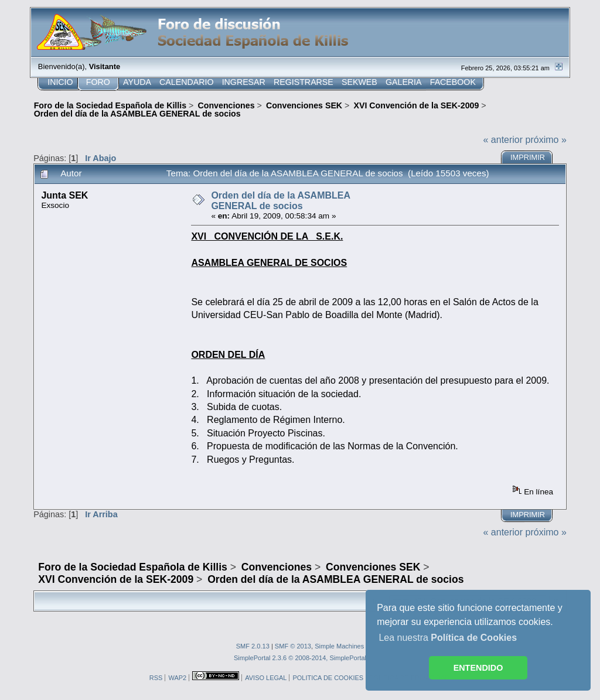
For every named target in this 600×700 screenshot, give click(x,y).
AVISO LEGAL (266, 678)
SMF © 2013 (293, 646)
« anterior (503, 140)
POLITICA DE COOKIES (328, 678)
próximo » (546, 140)
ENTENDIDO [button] (478, 668)
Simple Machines (339, 646)
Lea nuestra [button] (448, 638)
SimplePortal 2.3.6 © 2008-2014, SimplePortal (300, 658)
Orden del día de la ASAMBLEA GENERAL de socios (280, 201)
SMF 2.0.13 (253, 646)
